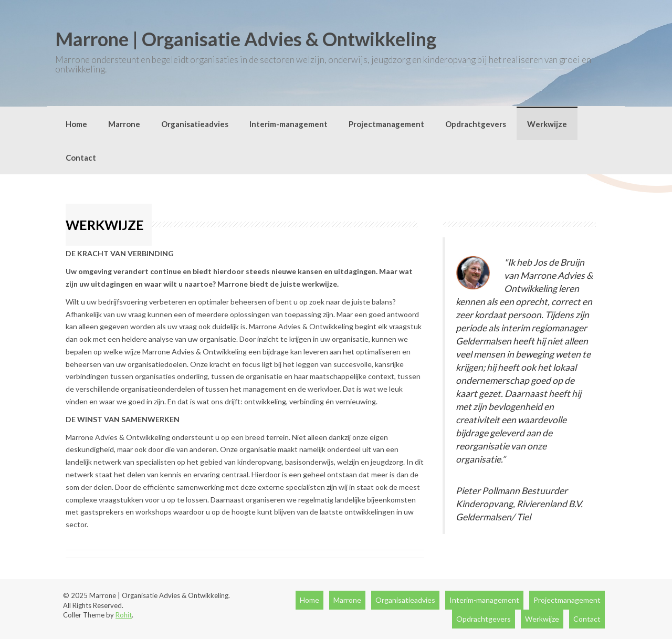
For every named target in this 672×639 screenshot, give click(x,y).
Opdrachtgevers (476, 124)
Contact (81, 158)
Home (76, 124)
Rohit (124, 615)
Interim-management (288, 124)
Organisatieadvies (195, 124)
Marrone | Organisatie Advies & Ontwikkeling (246, 39)
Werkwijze (547, 124)
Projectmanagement (386, 124)
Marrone (124, 124)
